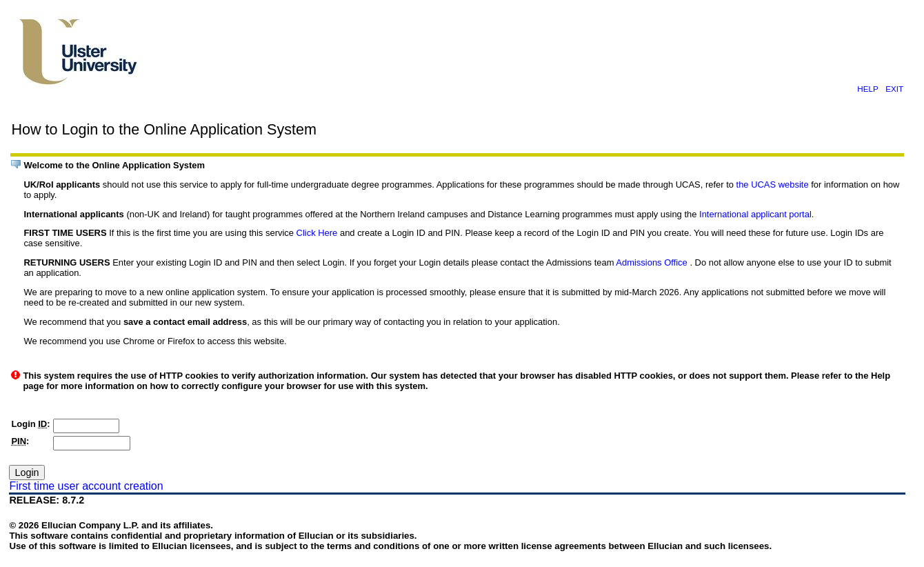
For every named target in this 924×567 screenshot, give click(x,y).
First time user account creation (86, 486)
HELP (867, 89)
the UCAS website (774, 185)
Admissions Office (653, 262)
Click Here (318, 233)
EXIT (894, 89)
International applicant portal (755, 214)
